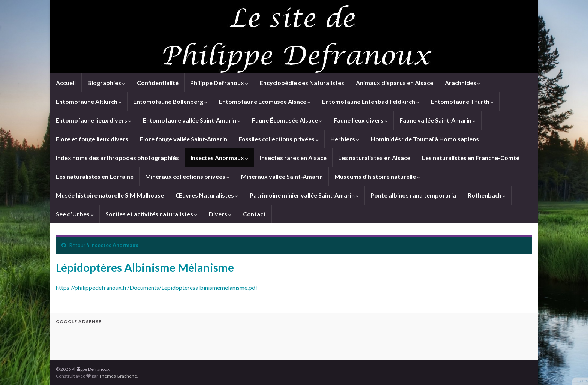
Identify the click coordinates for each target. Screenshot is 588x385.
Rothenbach (487, 195)
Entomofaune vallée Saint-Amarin (192, 120)
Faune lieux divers (361, 120)
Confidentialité (158, 83)
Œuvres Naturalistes (207, 195)
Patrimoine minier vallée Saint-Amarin (304, 195)
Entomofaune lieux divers (94, 120)
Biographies (106, 83)
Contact (254, 214)
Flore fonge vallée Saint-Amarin (184, 139)
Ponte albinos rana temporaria (413, 195)
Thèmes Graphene (118, 376)
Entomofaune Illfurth (462, 101)
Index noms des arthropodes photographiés (117, 158)
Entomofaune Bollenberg (170, 101)
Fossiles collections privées (279, 139)
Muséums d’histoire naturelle (377, 176)
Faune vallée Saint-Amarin (437, 120)
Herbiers (345, 139)
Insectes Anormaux (219, 158)
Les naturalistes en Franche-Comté (471, 158)
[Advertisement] (144, 341)
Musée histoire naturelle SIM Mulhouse (110, 195)
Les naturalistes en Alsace (374, 158)
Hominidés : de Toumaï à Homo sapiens (425, 139)
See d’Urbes (75, 214)
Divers (220, 214)
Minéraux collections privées (187, 176)
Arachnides (463, 83)
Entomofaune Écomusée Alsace (265, 101)
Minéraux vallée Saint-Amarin (282, 176)
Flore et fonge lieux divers (92, 139)
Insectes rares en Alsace (293, 158)
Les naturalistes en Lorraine (95, 176)
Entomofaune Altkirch (89, 101)
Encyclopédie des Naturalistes (302, 83)
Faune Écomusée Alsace (287, 120)
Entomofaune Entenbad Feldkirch (371, 101)
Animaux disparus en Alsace (394, 83)
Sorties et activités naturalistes (151, 214)
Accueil (66, 83)
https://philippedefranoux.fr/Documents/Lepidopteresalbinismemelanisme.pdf (157, 287)
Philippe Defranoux (219, 83)
